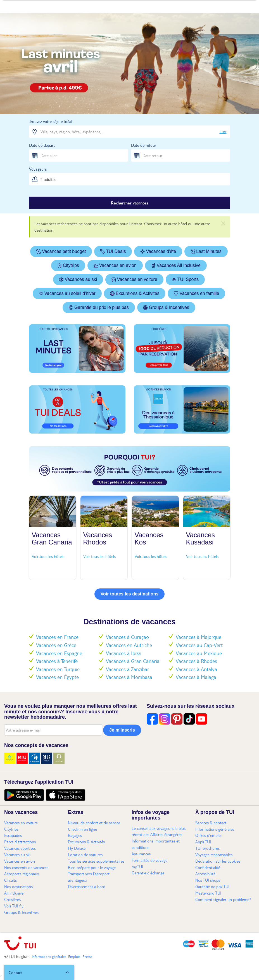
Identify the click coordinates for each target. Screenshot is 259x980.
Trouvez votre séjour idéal (51, 121)
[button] (39, 972)
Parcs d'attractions (20, 842)
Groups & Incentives (166, 307)
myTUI (137, 867)
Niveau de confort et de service (94, 823)
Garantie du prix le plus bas (99, 307)
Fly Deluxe (77, 848)
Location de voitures (85, 855)
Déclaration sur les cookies (218, 861)
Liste (223, 132)
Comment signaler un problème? (223, 899)
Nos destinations (18, 886)
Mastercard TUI (208, 893)
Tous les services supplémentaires (96, 861)
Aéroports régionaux (22, 874)
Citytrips (68, 265)
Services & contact (211, 823)
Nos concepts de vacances (26, 867)
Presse (87, 956)
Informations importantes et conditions (156, 844)
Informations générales (215, 829)
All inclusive (14, 893)
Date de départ (42, 145)
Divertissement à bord (87, 886)
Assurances (141, 854)
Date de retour (144, 145)
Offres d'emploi (208, 835)
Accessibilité (205, 874)
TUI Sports (185, 279)
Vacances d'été (158, 251)
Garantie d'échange (148, 873)
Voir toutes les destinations (130, 594)
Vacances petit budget (61, 251)
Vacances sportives (20, 848)
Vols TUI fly (14, 906)
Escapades (13, 835)
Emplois (74, 956)
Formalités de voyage (149, 860)
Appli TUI (203, 842)
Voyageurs (38, 169)
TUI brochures (207, 848)
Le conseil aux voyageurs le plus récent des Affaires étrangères (159, 831)
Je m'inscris (122, 730)
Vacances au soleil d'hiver (67, 293)
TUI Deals (113, 251)
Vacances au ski (78, 279)
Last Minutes (206, 251)
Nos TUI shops (208, 880)
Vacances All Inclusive (176, 265)
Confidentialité (208, 867)
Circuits (10, 880)
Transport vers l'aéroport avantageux (89, 877)
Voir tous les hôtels (48, 556)
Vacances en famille (196, 293)
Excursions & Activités (135, 293)
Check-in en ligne (82, 829)
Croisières (12, 899)
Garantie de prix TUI (212, 886)
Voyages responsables (214, 855)
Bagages (75, 835)
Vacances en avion (115, 265)
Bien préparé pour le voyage (92, 867)
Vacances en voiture (134, 279)
